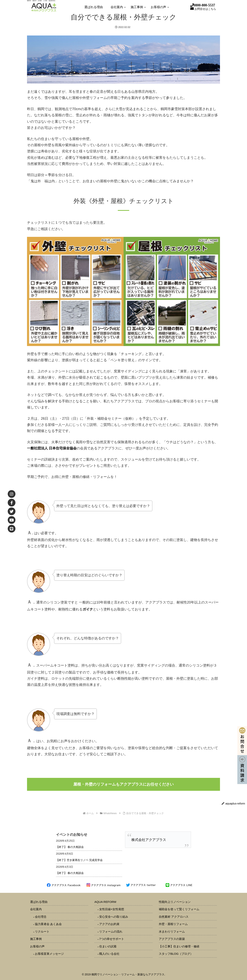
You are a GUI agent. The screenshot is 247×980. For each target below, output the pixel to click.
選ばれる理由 (39, 902)
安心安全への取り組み (114, 917)
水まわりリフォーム (172, 931)
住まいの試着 (108, 946)
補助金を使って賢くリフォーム (179, 909)
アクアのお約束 (109, 924)
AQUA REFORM (105, 902)
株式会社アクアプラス (149, 840)
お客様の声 (37, 946)
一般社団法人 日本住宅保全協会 (52, 448)
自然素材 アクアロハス (174, 917)
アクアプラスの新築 (172, 939)
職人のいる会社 (109, 954)
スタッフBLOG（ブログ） (176, 954)
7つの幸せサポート (112, 939)
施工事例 (36, 939)
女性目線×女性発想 (112, 909)
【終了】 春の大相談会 (70, 847)
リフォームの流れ (111, 931)
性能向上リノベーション (175, 902)
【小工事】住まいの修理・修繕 (179, 946)
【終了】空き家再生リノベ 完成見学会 (79, 860)
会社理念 (41, 917)
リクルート (42, 931)
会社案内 (36, 909)
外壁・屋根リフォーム (173, 924)
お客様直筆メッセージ (49, 954)
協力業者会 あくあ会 (48, 924)
